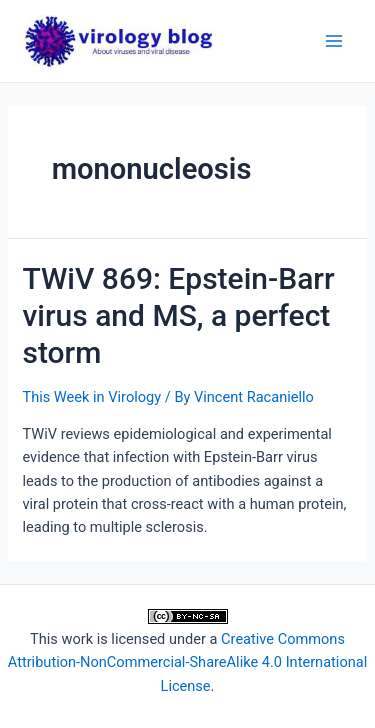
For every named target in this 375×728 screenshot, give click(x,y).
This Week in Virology (91, 397)
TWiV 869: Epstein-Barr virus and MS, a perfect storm (178, 315)
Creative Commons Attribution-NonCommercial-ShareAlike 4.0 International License (187, 662)
